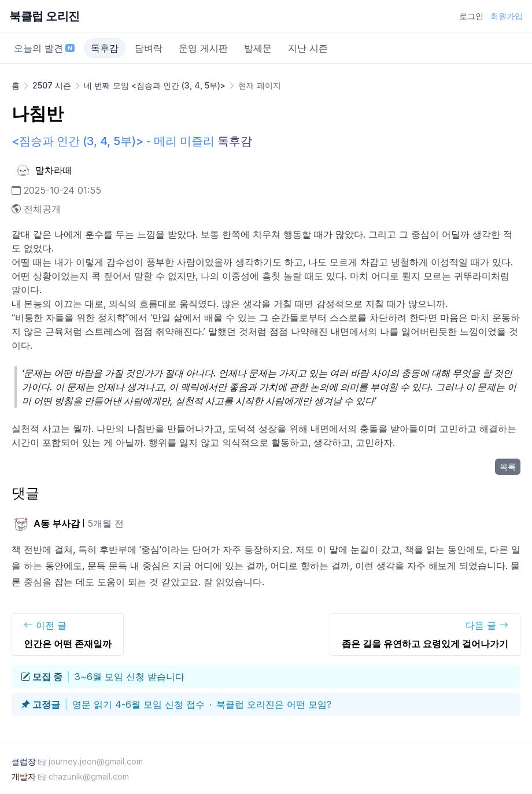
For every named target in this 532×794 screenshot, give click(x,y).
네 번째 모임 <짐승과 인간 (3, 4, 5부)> (155, 85)
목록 (508, 466)
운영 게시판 (203, 48)
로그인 (471, 16)
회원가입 (507, 16)
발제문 (258, 48)
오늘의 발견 (44, 48)
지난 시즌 (308, 48)
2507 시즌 (52, 85)
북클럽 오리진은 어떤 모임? (274, 704)
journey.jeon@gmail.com (96, 761)
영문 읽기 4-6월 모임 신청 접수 (138, 704)
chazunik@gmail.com (89, 776)
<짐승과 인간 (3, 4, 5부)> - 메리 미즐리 (113, 141)
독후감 (105, 48)
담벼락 (149, 48)
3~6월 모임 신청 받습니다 (130, 677)
